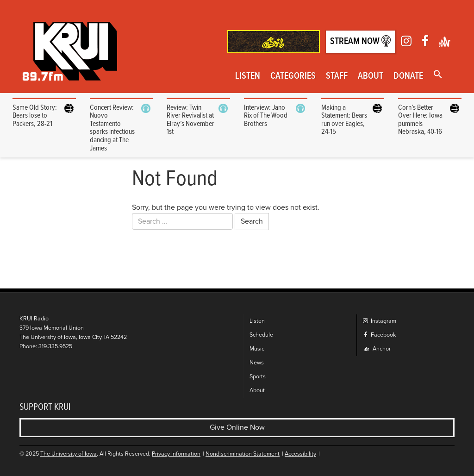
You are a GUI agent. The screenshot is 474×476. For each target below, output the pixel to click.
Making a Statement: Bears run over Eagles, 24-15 (344, 120)
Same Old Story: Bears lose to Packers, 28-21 (35, 116)
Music (257, 349)
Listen (248, 76)
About (371, 76)
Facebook (379, 335)
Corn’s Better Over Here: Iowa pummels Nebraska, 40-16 (420, 120)
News (257, 363)
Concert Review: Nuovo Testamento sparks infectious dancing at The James (112, 128)
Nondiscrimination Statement (243, 454)
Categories (293, 76)
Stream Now (360, 41)
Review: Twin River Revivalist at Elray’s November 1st (190, 120)
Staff (337, 76)
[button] (438, 75)
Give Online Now (237, 427)
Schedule (261, 335)
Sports (258, 377)
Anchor (377, 349)
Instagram (379, 321)
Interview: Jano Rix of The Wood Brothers (266, 116)
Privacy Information (176, 454)
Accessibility (300, 454)
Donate (408, 76)
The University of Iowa (69, 454)
